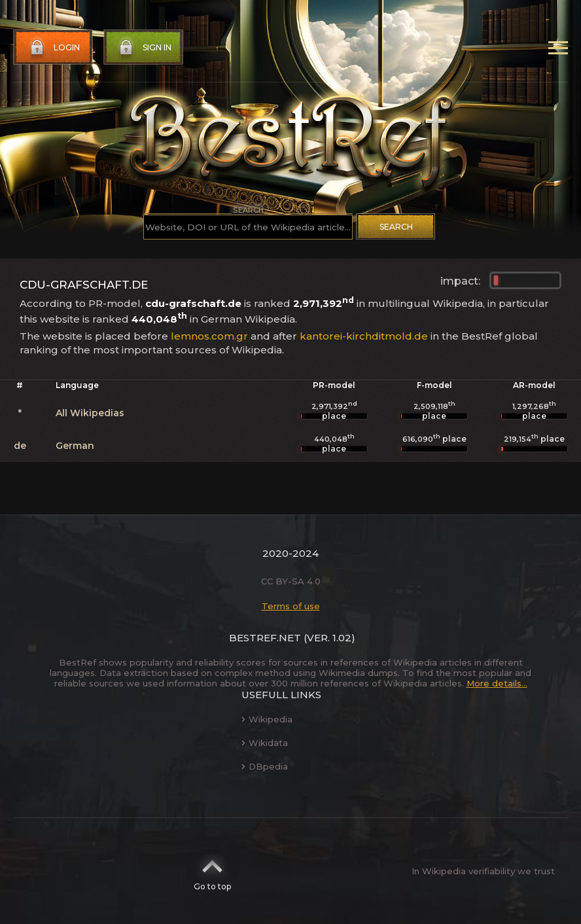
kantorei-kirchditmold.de (364, 336)
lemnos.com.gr (209, 336)
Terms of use (291, 606)
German (75, 446)
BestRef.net (265, 638)
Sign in (144, 48)
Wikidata (265, 743)
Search (396, 227)
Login (54, 48)
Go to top (212, 871)
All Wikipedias (90, 413)
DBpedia (265, 766)
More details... (497, 683)
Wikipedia (267, 719)
